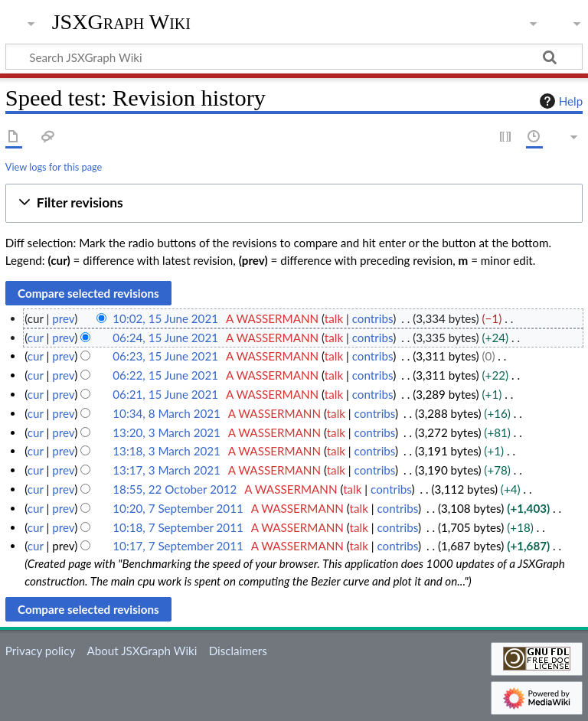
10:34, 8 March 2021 (167, 413)
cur (36, 338)
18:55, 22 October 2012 (175, 489)
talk (334, 318)
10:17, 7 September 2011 (178, 546)
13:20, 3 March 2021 (167, 432)
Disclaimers (238, 651)
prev (63, 318)
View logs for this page (54, 167)
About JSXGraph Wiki (142, 651)
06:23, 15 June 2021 (165, 356)
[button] (294, 203)
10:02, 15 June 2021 (165, 318)
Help (559, 101)
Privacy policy (40, 651)
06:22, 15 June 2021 (165, 375)
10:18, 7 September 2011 (178, 527)
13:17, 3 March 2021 (167, 470)
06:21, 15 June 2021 (165, 394)
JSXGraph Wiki (121, 22)
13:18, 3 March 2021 (167, 451)
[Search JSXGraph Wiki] (294, 57)
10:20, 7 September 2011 (178, 508)
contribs (372, 318)
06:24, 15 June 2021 (165, 338)
